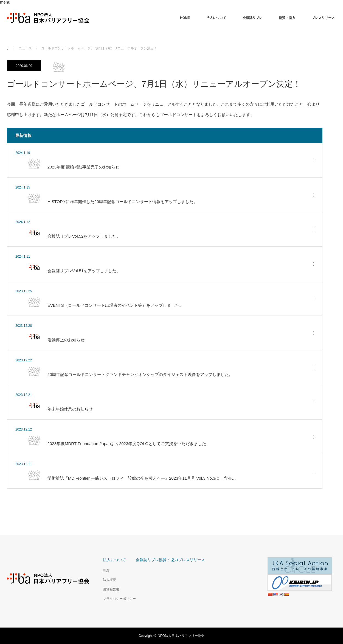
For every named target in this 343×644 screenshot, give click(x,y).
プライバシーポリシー (119, 599)
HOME (185, 18)
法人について (216, 18)
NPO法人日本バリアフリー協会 (181, 636)
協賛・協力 (287, 18)
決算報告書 (111, 589)
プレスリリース (323, 18)
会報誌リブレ (252, 18)
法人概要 (109, 580)
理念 (106, 570)
